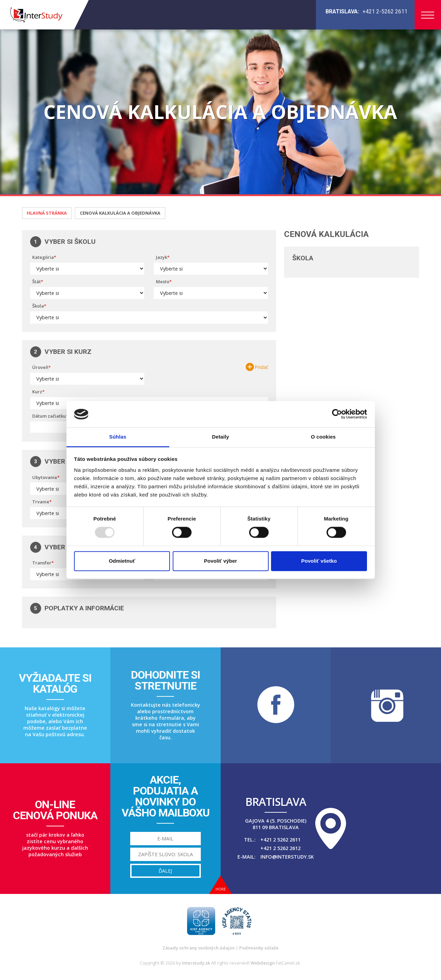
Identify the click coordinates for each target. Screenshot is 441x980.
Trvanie (41, 502)
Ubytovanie (45, 477)
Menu (428, 15)
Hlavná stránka (47, 213)
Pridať (261, 367)
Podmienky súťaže (259, 948)
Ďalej (165, 871)
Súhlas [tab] (118, 437)
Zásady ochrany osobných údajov (199, 948)
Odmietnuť (122, 561)
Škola (38, 306)
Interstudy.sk (196, 963)
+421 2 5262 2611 (280, 840)
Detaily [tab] (221, 437)
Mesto (163, 282)
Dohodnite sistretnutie (166, 680)
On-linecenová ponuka (55, 810)
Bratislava (276, 802)
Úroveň (40, 367)
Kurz (37, 392)
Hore (221, 889)
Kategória (43, 257)
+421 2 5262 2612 (280, 848)
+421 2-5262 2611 (385, 11)
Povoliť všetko (319, 561)
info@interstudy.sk (287, 857)
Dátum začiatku (49, 416)
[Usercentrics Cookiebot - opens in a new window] (337, 414)
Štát (36, 282)
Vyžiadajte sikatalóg (55, 683)
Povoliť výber (220, 561)
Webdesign (263, 963)
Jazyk (162, 257)
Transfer (42, 563)
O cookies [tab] (323, 437)
